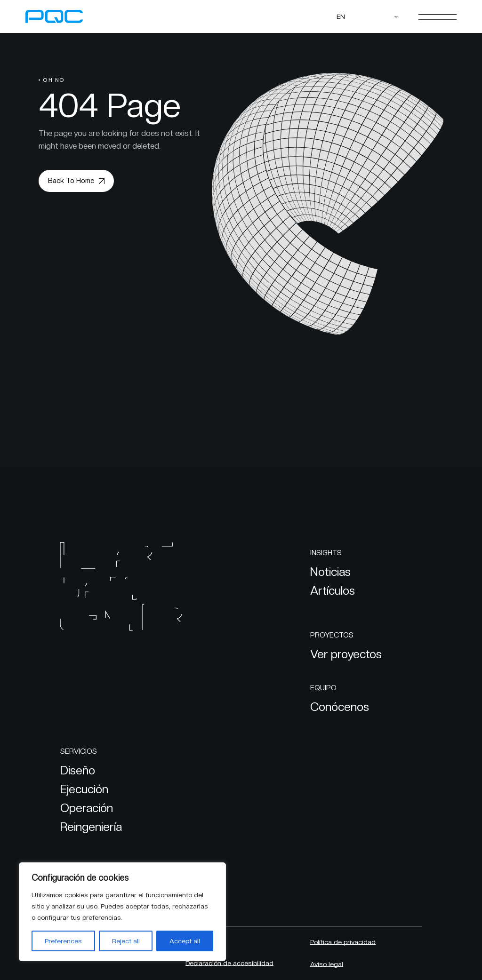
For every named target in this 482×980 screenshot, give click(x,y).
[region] (122, 912)
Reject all (126, 941)
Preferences (63, 941)
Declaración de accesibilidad (229, 963)
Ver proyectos (346, 654)
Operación (87, 808)
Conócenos (340, 707)
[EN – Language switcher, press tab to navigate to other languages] (368, 16)
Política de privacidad (343, 942)
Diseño (78, 770)
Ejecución (84, 789)
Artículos (333, 590)
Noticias (330, 572)
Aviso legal (327, 964)
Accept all (185, 941)
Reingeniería (91, 827)
